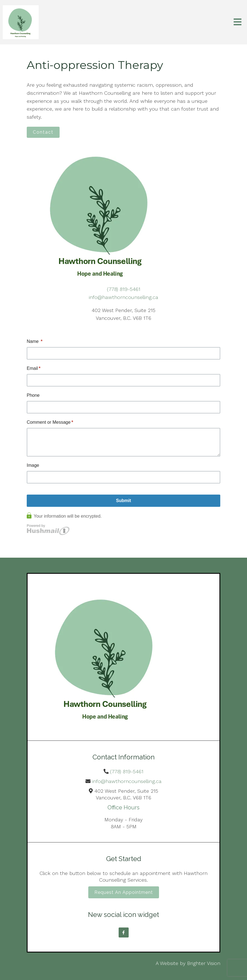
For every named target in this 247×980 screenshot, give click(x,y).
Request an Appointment (124, 892)
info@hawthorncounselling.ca (123, 297)
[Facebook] (124, 932)
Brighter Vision (204, 963)
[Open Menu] (238, 22)
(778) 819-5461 (124, 289)
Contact (43, 132)
